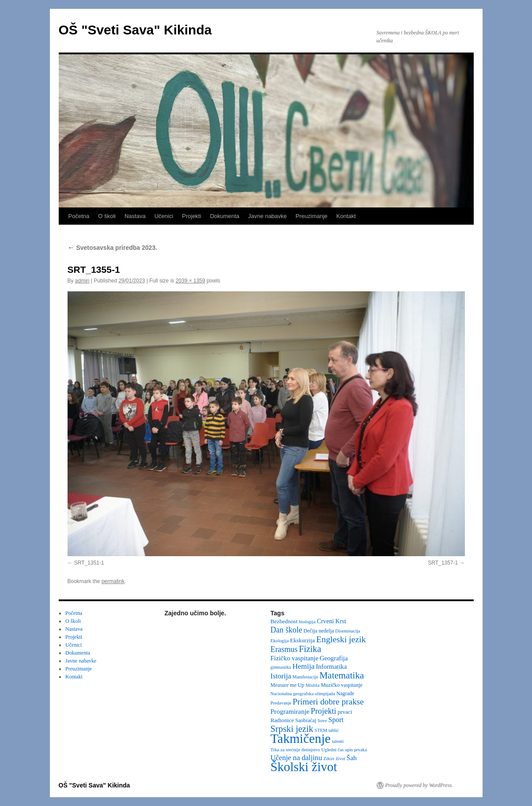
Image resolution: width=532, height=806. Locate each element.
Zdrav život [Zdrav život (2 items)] (334, 759)
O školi (107, 216)
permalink (113, 581)
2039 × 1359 (191, 281)
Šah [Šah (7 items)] (352, 758)
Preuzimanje (312, 216)
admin (82, 281)
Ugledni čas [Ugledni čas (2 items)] (333, 750)
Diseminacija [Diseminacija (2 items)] (347, 631)
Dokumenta (225, 216)
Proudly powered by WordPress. (419, 785)
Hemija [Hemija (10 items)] (303, 666)
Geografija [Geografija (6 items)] (334, 658)
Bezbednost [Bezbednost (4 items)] (284, 621)
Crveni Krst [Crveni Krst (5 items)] (332, 621)
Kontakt (346, 216)
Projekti (191, 216)
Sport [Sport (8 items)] (336, 720)
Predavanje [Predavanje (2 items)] (281, 703)
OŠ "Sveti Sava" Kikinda (135, 30)
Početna (79, 216)
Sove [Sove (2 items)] (322, 721)
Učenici (164, 216)
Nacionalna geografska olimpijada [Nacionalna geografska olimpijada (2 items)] (303, 694)
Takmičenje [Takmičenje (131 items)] (301, 738)
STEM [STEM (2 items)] (321, 730)
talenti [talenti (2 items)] (338, 741)
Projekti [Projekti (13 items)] (324, 711)
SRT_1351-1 (89, 563)
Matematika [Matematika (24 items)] (341, 675)
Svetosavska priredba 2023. (113, 248)
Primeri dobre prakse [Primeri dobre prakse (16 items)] (328, 702)
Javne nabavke (267, 216)
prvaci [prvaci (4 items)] (345, 712)
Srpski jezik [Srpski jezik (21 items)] (292, 729)
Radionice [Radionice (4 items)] (282, 720)
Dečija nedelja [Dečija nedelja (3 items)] (319, 631)
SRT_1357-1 (443, 563)
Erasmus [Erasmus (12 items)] (284, 649)
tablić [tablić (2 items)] (334, 730)
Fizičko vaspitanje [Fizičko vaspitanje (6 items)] (295, 658)
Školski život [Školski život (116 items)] (304, 767)
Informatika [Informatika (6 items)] (331, 667)
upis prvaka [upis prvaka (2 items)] (356, 750)
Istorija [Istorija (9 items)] (281, 676)
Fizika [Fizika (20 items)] (310, 649)
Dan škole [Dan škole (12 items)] (287, 630)
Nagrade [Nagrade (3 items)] (345, 693)
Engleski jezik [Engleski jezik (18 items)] (341, 639)
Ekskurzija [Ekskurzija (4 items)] (302, 640)
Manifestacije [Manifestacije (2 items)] (305, 677)
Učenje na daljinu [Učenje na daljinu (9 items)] (296, 758)
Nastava (135, 216)
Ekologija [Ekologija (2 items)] (280, 641)
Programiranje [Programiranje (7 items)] (290, 711)
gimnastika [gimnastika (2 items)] (281, 667)
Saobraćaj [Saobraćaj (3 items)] (306, 720)
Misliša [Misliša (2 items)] (312, 685)
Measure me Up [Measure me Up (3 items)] (288, 685)
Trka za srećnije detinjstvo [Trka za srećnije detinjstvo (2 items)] (295, 750)
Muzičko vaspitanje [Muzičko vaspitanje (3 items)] (342, 685)
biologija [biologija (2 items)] (307, 622)
